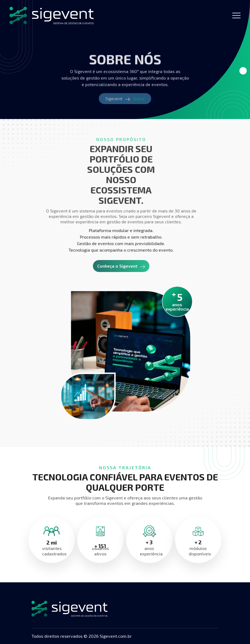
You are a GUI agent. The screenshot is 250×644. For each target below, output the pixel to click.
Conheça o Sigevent (110, 266)
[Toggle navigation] (236, 15)
